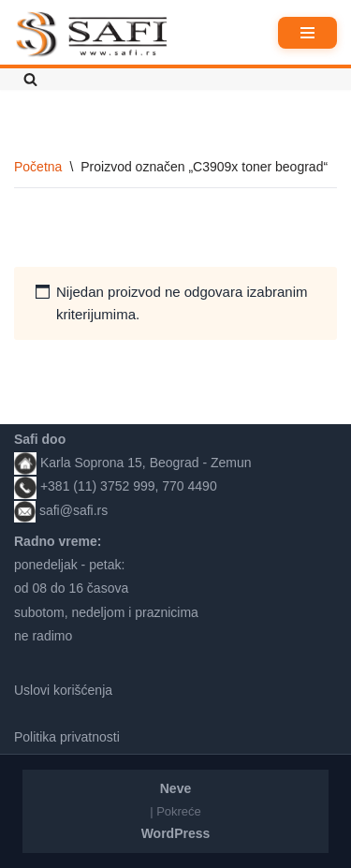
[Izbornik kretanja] (307, 33)
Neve (175, 788)
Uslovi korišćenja (63, 690)
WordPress (176, 833)
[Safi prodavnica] (92, 35)
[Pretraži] (30, 79)
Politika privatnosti (67, 737)
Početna (38, 167)
